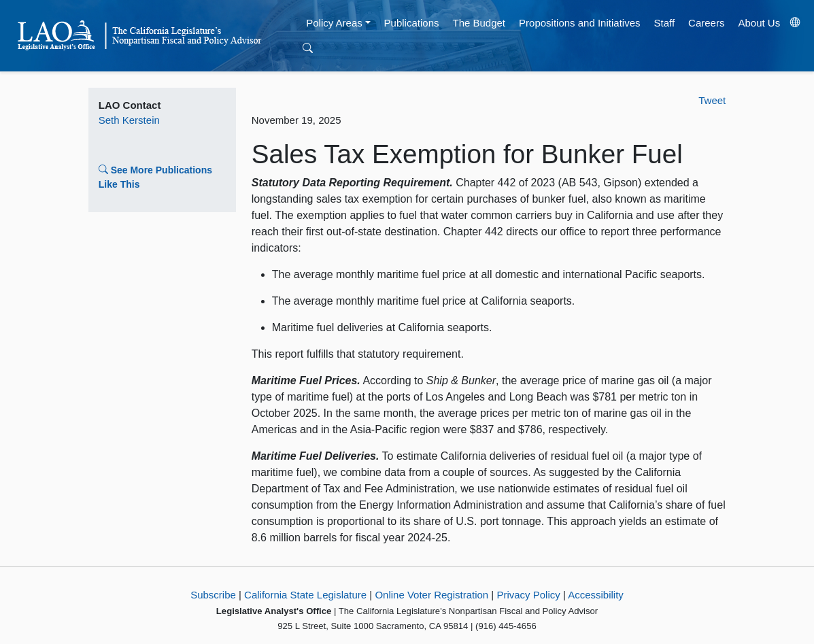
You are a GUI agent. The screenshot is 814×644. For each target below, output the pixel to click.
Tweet (712, 100)
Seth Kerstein (129, 120)
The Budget (479, 23)
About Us (759, 23)
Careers (706, 23)
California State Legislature (305, 595)
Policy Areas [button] (334, 23)
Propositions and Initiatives (579, 23)
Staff (664, 23)
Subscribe (213, 595)
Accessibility (596, 595)
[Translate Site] (796, 23)
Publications (412, 23)
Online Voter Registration (431, 595)
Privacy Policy (528, 595)
